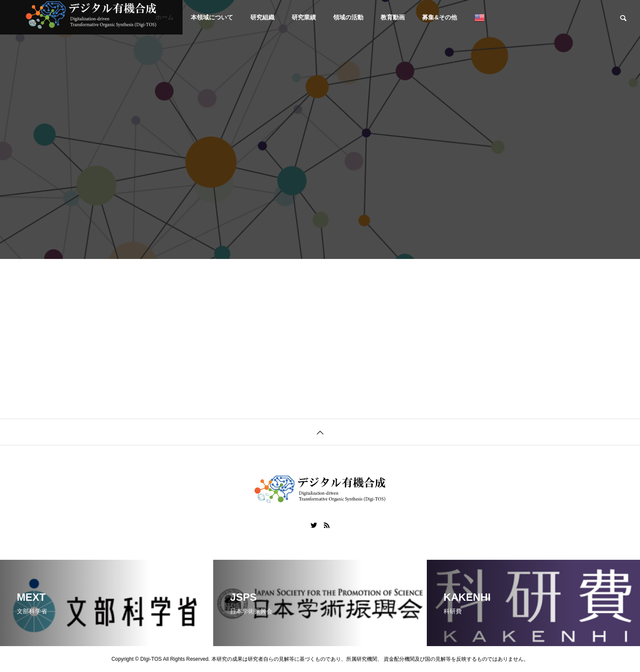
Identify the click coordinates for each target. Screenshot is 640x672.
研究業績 (304, 17)
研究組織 (262, 17)
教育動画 (393, 17)
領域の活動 (348, 17)
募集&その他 (439, 17)
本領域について (212, 17)
